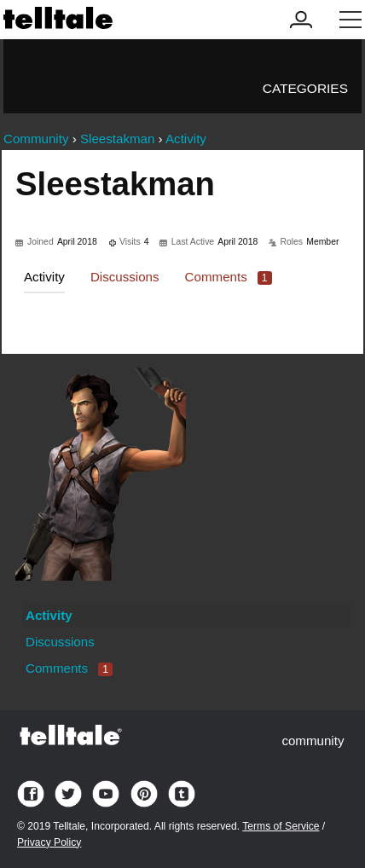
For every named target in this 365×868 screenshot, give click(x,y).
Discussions (125, 277)
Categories (305, 88)
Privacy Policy (49, 842)
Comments (229, 277)
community (313, 741)
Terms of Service (281, 826)
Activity (44, 277)
